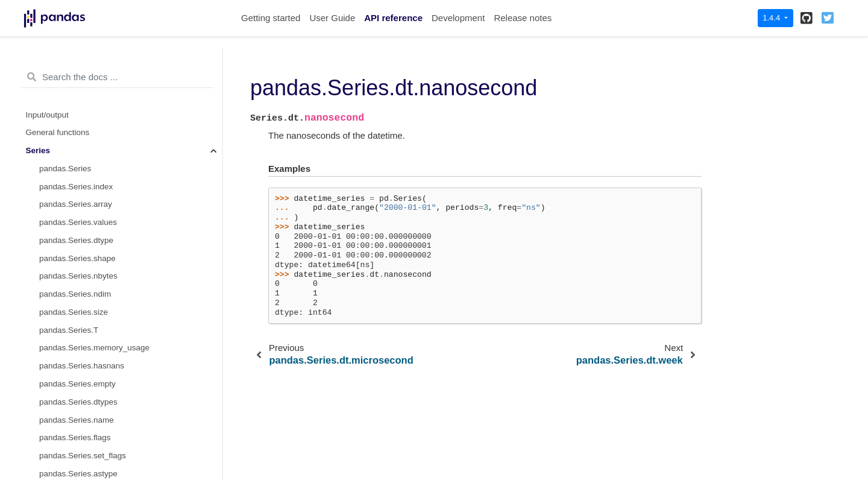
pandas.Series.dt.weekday (87, 243)
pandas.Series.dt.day (77, 64)
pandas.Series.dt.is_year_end (93, 405)
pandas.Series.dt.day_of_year (93, 279)
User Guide (332, 18)
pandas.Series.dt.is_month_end (96, 333)
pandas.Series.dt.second (84, 117)
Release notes (523, 18)
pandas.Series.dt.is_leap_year (94, 422)
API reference (393, 18)
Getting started (271, 18)
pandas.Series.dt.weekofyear (92, 189)
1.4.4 (772, 18)
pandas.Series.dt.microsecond (94, 135)
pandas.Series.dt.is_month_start (98, 315)
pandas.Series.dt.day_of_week (95, 225)
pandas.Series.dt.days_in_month (99, 459)
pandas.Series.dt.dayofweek (90, 207)
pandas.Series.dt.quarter (84, 297)
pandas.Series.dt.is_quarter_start (99, 351)
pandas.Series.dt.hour (79, 82)
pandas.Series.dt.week (80, 172)
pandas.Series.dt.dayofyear (89, 261)
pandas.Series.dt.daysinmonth (94, 441)
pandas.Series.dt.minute (83, 100)
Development (458, 18)
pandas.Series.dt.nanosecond (97, 153)
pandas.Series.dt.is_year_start (94, 387)
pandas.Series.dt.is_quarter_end (98, 369)
